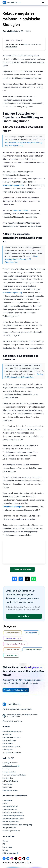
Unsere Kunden (8, 784)
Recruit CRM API (8, 744)
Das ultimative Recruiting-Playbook (14, 775)
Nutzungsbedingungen (10, 807)
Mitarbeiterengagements (13, 185)
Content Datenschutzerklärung (13, 813)
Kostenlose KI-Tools (11, 766)
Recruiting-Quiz (8, 778)
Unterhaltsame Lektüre (13, 638)
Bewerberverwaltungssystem (12, 731)
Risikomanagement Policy (11, 831)
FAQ (4, 844)
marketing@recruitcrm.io (14, 721)
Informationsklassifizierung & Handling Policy (17, 825)
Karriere (5, 850)
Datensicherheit (8, 800)
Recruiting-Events (8, 769)
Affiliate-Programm (10, 853)
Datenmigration (8, 750)
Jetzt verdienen (24, 616)
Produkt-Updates (31, 633)
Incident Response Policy (11, 822)
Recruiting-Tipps (11, 655)
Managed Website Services (11, 747)
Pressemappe (7, 847)
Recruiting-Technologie (33, 650)
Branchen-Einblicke (12, 650)
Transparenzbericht (9, 828)
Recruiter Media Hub (9, 772)
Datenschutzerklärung (10, 810)
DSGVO (5, 803)
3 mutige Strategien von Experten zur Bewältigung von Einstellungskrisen (23, 46)
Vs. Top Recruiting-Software (12, 753)
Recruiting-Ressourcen (10, 763)
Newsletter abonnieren (10, 790)
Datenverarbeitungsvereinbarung (13, 816)
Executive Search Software (12, 737)
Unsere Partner (8, 787)
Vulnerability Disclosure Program (13, 819)
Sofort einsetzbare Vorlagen (15, 644)
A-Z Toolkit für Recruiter (10, 781)
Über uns (5, 841)
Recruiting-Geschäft (12, 633)
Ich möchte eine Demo (22, 569)
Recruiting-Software (9, 740)
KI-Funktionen (7, 734)
